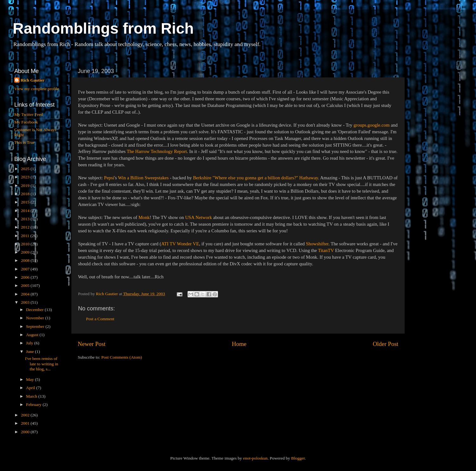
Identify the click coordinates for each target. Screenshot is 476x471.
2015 (26, 202)
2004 (26, 294)
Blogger (298, 458)
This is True (25, 142)
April (31, 388)
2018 (26, 194)
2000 (26, 432)
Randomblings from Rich (103, 28)
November (36, 318)
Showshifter (317, 244)
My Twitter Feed (29, 114)
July (30, 343)
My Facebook (26, 122)
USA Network (198, 217)
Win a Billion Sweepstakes (143, 178)
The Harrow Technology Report (157, 151)
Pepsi (109, 178)
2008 (26, 260)
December (35, 310)
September (36, 326)
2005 (26, 285)
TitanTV (326, 250)
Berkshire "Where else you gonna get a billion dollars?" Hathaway (255, 178)
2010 (26, 244)
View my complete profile (37, 89)
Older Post (386, 344)
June (30, 352)
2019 (26, 186)
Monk (144, 217)
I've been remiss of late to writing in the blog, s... (42, 364)
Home (239, 344)
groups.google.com (372, 125)
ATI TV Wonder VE (180, 244)
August (33, 335)
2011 (26, 236)
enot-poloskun (255, 458)
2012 (26, 227)
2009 (26, 252)
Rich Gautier (33, 80)
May (30, 379)
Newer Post (92, 344)
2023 (26, 177)
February (34, 405)
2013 (26, 219)
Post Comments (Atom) (122, 357)
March (32, 396)
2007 (26, 269)
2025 (26, 169)
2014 (26, 211)
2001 (26, 423)
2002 (26, 415)
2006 (26, 277)
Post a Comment (100, 319)
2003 (26, 302)
